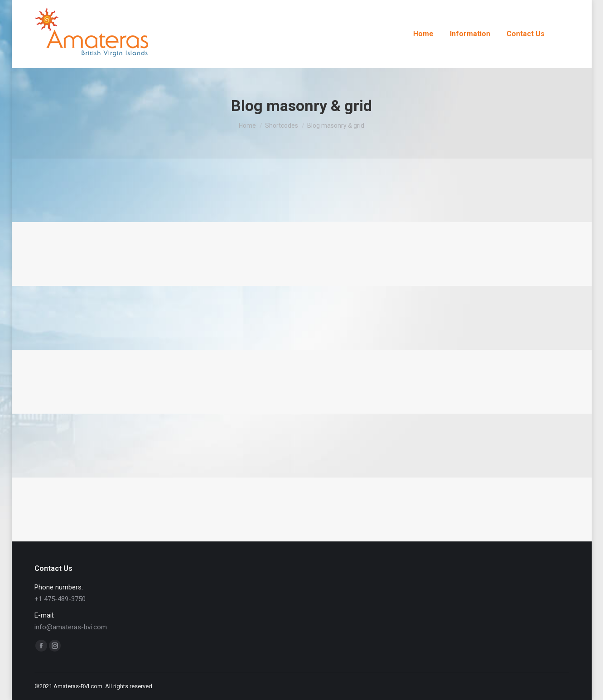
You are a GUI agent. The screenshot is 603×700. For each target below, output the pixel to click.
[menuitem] (423, 34)
